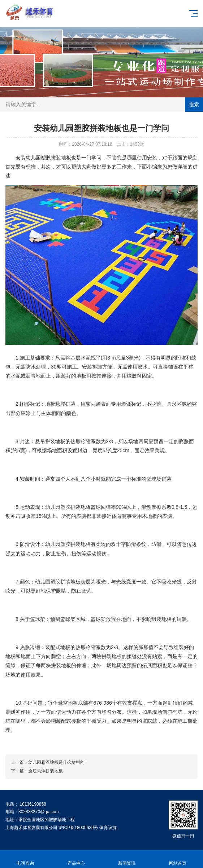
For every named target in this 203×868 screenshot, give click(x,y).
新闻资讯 (127, 859)
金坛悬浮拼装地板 (46, 771)
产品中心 (76, 859)
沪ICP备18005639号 (78, 828)
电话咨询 (25, 859)
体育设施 (108, 828)
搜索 (194, 105)
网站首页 (178, 859)
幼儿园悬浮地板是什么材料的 (56, 762)
